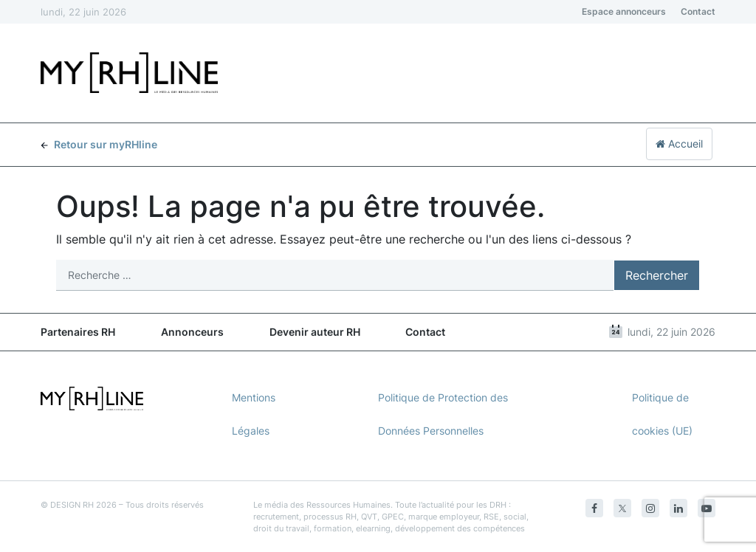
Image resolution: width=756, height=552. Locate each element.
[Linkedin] (678, 508)
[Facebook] (594, 508)
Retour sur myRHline (99, 144)
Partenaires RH (78, 332)
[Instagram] (650, 508)
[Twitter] (622, 508)
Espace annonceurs (624, 11)
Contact (698, 11)
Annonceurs (192, 332)
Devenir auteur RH (315, 332)
